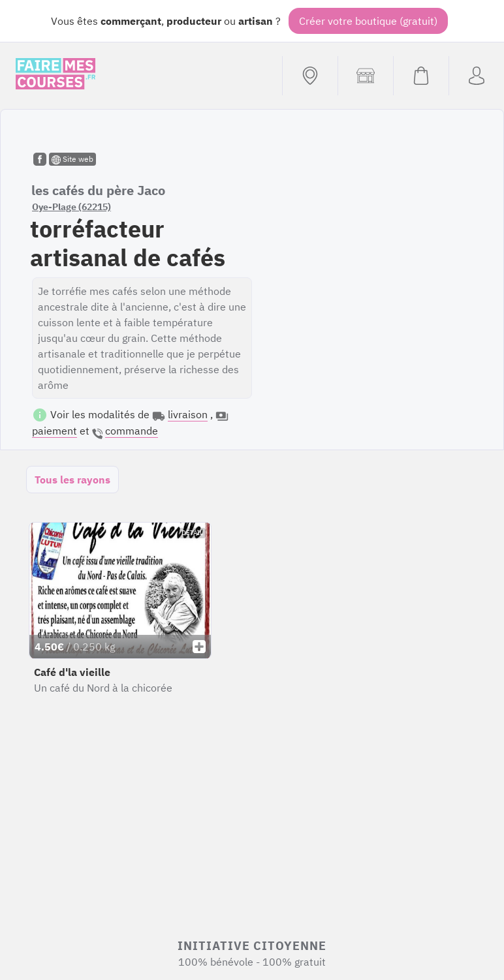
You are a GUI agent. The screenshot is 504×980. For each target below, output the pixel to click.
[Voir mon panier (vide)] (421, 76)
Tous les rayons (72, 480)
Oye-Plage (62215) (71, 207)
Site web (72, 159)
